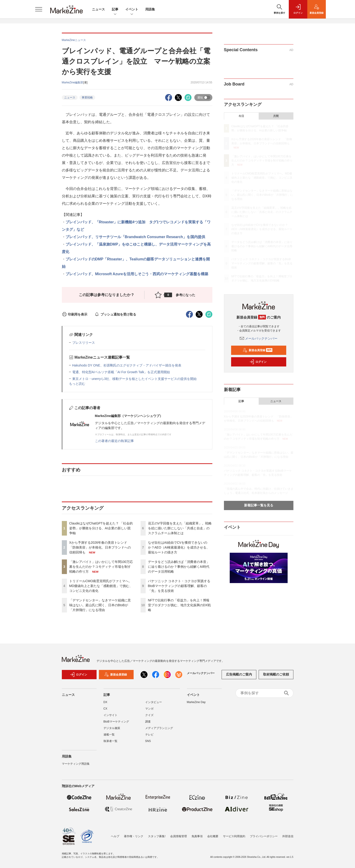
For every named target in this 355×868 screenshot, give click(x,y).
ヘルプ (115, 836)
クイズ (149, 718)
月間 (276, 116)
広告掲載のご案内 (239, 677)
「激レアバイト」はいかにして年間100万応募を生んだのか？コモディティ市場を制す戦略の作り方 (101, 567)
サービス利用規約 (234, 836)
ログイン (258, 362)
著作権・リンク (134, 836)
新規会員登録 (258, 350)
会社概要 (213, 836)
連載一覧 (109, 737)
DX (105, 705)
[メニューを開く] (39, 9)
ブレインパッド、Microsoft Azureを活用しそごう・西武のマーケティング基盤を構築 (137, 274)
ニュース (98, 9)
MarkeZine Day (196, 705)
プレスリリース (84, 343)
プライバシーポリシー (264, 836)
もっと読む (77, 384)
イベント (132, 10)
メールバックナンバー (259, 338)
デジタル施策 (112, 731)
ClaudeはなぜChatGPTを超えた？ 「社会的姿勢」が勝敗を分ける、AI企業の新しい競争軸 (101, 528)
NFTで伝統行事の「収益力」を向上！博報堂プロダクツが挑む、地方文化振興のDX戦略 (179, 605)
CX (105, 711)
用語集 (150, 9)
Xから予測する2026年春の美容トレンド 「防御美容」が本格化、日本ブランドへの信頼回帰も (100, 547)
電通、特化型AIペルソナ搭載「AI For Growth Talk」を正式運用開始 (121, 372)
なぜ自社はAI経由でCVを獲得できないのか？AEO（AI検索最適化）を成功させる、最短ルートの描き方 (179, 547)
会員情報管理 (179, 836)
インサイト (110, 718)
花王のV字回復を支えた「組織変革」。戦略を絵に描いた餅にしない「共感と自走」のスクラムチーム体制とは (180, 528)
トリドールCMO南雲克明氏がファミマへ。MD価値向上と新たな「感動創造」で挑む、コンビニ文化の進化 (101, 586)
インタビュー (154, 705)
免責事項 (197, 836)
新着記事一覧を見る (259, 505)
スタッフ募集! (157, 836)
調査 (148, 724)
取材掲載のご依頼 (276, 677)
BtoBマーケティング (116, 724)
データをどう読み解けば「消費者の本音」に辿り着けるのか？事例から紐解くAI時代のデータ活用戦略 (179, 567)
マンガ (149, 711)
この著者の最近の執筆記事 (114, 441)
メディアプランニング (159, 731)
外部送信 (288, 836)
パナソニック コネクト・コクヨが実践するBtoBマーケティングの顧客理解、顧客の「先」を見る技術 (179, 586)
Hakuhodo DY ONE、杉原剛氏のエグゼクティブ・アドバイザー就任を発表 (127, 365)
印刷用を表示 (75, 314)
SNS (148, 744)
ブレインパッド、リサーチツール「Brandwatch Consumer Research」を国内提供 (135, 237)
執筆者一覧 (110, 744)
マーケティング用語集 (76, 767)
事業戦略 (87, 98)
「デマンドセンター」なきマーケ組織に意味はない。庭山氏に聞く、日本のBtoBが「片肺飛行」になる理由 (100, 605)
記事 (115, 10)
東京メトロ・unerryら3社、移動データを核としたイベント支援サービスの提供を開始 (134, 379)
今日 (241, 116)
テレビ (149, 737)
